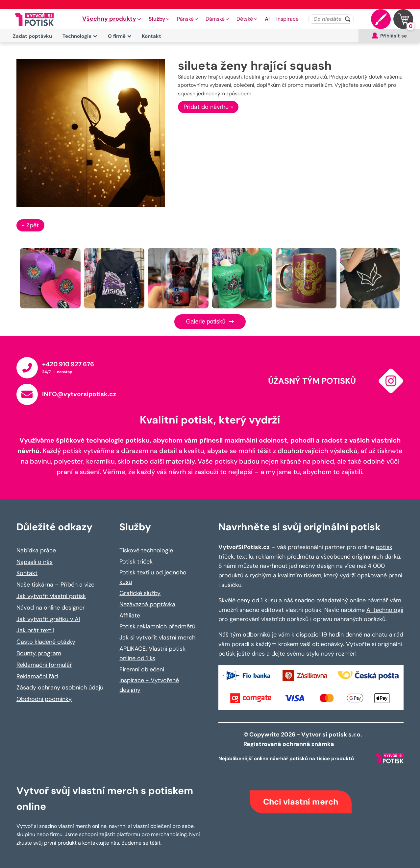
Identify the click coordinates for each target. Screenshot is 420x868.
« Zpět (30, 225)
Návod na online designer (51, 608)
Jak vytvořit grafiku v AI (48, 619)
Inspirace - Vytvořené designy (149, 685)
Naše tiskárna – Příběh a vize (55, 585)
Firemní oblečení (142, 669)
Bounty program (39, 653)
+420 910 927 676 (68, 364)
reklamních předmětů (285, 557)
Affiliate (130, 615)
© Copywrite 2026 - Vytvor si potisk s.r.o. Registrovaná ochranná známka (303, 739)
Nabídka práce (36, 550)
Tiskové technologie (146, 550)
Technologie (80, 36)
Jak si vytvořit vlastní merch (157, 638)
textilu (245, 557)
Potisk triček (136, 562)
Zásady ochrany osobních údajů (60, 687)
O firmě (120, 36)
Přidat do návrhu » (208, 107)
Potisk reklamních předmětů (157, 626)
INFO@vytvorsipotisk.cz (79, 394)
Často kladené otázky (46, 642)
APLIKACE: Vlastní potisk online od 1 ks (152, 653)
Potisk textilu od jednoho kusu (153, 577)
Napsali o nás (35, 562)
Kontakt (151, 36)
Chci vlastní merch (301, 802)
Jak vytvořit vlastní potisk (51, 596)
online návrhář (369, 600)
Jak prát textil (35, 630)
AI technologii (385, 610)
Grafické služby (140, 593)
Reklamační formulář (44, 665)
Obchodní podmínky (44, 699)
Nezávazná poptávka (147, 604)
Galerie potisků (210, 322)
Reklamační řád (37, 676)
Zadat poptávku (32, 36)
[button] (112, 19)
